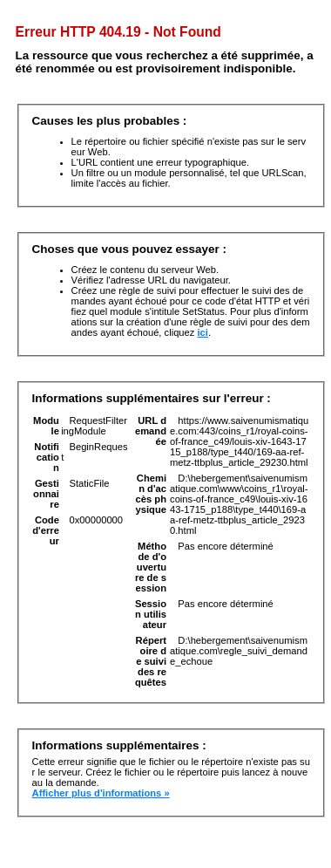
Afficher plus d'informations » (101, 793)
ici (203, 332)
